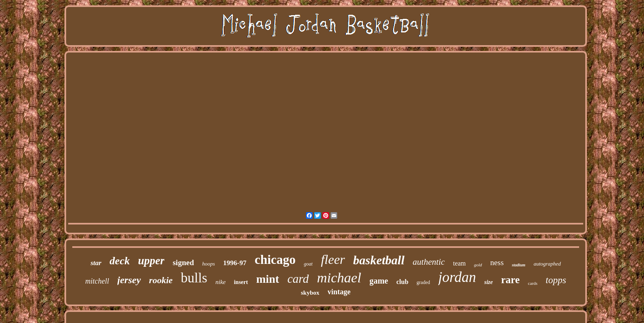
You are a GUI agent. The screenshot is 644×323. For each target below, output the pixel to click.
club (402, 282)
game (379, 281)
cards (532, 283)
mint (268, 279)
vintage (339, 292)
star (96, 263)
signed (183, 262)
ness (497, 262)
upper (151, 261)
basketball (379, 260)
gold (478, 265)
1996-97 (235, 263)
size (489, 282)
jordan (457, 277)
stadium (519, 265)
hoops (208, 264)
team (459, 263)
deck (120, 261)
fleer (333, 259)
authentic (429, 262)
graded (423, 282)
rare (510, 280)
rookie (161, 280)
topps (556, 280)
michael (339, 278)
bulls (194, 278)
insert (241, 282)
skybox (310, 293)
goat (308, 264)
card (298, 279)
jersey (129, 280)
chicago (275, 260)
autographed (547, 264)
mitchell (97, 281)
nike (220, 282)
